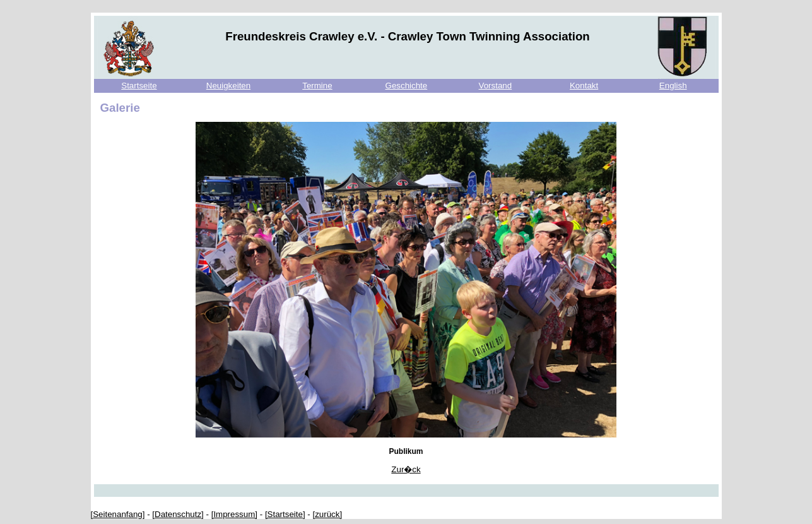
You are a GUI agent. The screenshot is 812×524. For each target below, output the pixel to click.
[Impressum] (234, 514)
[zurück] (327, 514)
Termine (317, 86)
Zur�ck (406, 469)
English (673, 86)
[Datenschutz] (178, 514)
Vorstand (496, 86)
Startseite (139, 86)
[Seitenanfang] (118, 514)
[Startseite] (285, 514)
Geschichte (407, 86)
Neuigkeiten (228, 86)
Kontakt (584, 86)
